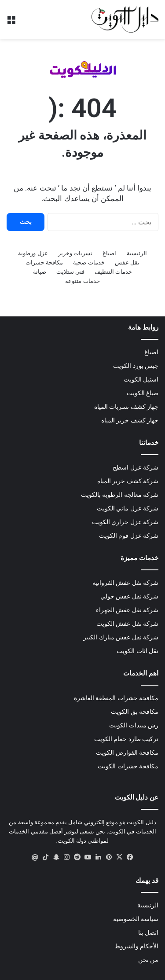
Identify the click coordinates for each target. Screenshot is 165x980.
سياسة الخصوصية (136, 919)
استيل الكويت (141, 379)
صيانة (40, 272)
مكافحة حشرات (44, 262)
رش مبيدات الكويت (134, 725)
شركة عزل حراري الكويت (125, 522)
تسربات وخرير (75, 253)
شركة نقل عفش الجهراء (127, 610)
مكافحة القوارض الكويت (127, 752)
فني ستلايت (70, 272)
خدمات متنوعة (82, 281)
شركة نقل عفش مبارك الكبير (121, 637)
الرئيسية (137, 253)
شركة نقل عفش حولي (129, 596)
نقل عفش (127, 262)
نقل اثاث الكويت (137, 651)
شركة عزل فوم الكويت (129, 536)
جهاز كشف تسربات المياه (126, 407)
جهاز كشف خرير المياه (130, 420)
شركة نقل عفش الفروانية (125, 583)
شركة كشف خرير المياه (128, 481)
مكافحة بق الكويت (135, 712)
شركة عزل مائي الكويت (128, 508)
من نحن (148, 960)
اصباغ (109, 253)
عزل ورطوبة (33, 253)
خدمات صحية (89, 262)
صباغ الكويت (143, 393)
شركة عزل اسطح (136, 467)
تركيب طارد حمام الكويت (126, 739)
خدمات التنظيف (113, 272)
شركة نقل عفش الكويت (127, 624)
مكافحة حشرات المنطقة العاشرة (116, 698)
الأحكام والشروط (136, 946)
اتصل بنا (148, 932)
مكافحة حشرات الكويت (128, 766)
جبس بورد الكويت (136, 366)
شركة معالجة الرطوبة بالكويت (120, 495)
